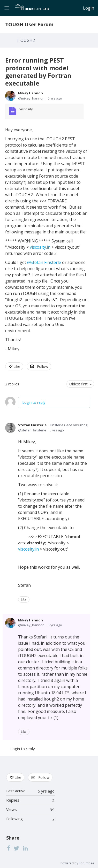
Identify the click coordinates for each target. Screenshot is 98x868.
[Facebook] (9, 848)
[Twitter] (17, 848)
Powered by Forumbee (77, 863)
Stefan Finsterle (32, 425)
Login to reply (34, 402)
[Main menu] (7, 8)
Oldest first (78, 384)
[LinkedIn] (25, 848)
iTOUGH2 (26, 41)
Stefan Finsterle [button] (46, 262)
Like (17, 366)
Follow (43, 366)
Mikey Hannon (31, 93)
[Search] (78, 8)
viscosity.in (40, 247)
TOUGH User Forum (29, 25)
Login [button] (89, 8)
